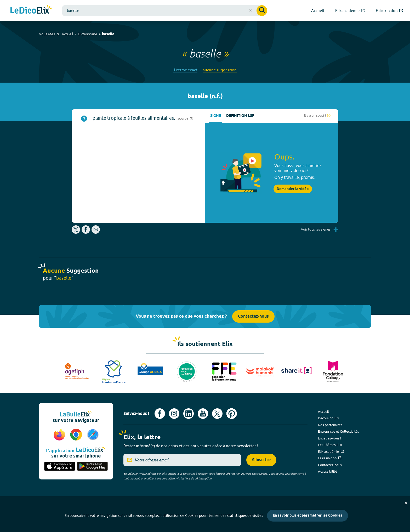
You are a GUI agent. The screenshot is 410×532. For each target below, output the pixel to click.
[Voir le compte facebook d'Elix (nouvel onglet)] (160, 414)
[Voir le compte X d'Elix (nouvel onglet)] (217, 414)
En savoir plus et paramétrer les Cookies (307, 516)
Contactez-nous (253, 316)
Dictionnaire (88, 34)
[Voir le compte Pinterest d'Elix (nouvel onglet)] (232, 414)
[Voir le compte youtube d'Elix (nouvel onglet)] (203, 414)
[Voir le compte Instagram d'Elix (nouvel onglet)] (174, 414)
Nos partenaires (330, 425)
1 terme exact (185, 70)
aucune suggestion (220, 70)
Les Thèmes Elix (330, 445)
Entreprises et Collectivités (338, 431)
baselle (108, 34)
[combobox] (165, 11)
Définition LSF (240, 116)
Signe (216, 116)
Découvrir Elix (329, 418)
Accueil (67, 34)
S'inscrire (261, 460)
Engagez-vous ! (330, 438)
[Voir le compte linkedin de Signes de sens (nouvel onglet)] (189, 414)
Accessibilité (328, 471)
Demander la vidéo (293, 189)
